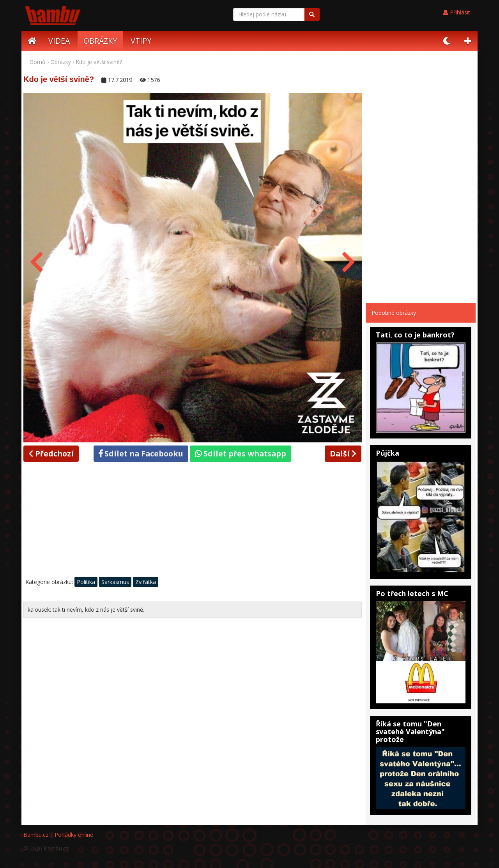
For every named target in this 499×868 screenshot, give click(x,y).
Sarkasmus (115, 582)
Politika (86, 582)
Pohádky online (74, 835)
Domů (37, 62)
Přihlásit (457, 12)
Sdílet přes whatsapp (241, 454)
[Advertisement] (193, 522)
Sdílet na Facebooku (141, 454)
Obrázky (61, 62)
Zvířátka (146, 582)
